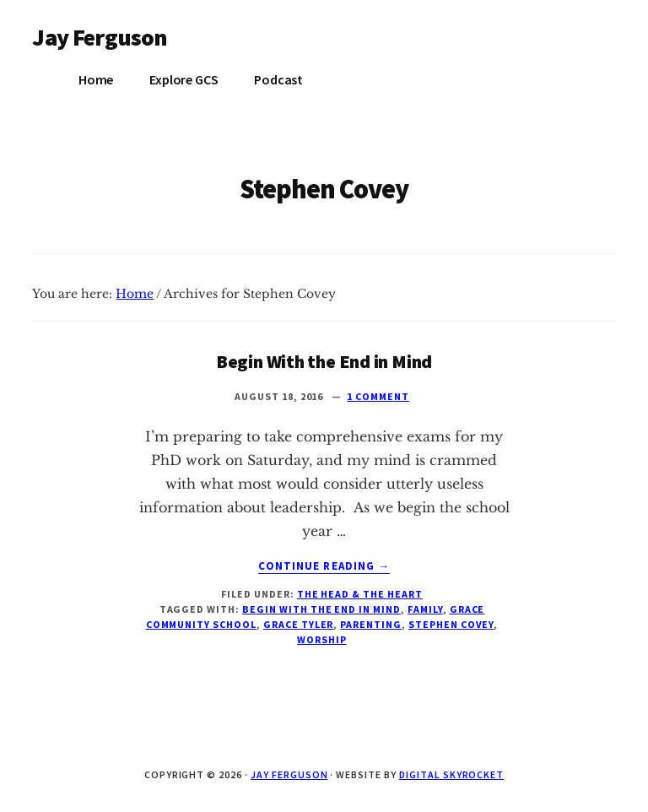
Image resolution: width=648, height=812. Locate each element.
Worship (322, 639)
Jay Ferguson (100, 37)
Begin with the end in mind (321, 609)
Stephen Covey (451, 624)
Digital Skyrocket (451, 774)
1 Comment (378, 396)
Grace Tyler (299, 624)
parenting (371, 624)
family (425, 609)
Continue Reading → (324, 566)
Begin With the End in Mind (324, 361)
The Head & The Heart (360, 594)
